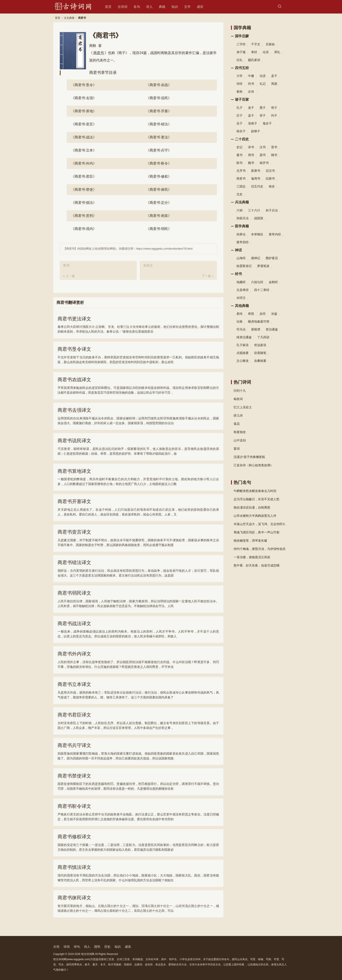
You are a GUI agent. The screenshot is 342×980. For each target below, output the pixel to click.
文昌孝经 (243, 290)
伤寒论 (241, 234)
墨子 (263, 108)
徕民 (159, 190)
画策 (159, 216)
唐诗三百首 (108, 959)
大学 (239, 76)
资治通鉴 (272, 329)
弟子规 (241, 52)
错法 (159, 124)
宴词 (237, 449)
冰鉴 (274, 314)
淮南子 (253, 123)
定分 (159, 203)
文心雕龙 (243, 361)
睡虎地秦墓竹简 (259, 322)
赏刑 (84, 216)
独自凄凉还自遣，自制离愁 (252, 507)
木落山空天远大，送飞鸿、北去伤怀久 (260, 524)
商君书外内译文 (74, 654)
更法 (159, 137)
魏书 (251, 163)
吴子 (239, 123)
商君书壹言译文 (74, 532)
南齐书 (264, 163)
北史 (239, 194)
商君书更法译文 (74, 319)
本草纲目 (257, 234)
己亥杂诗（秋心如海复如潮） (253, 465)
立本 (84, 150)
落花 (237, 424)
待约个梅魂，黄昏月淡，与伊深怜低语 (260, 549)
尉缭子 (256, 131)
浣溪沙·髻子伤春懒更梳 (249, 457)
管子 (263, 116)
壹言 (84, 124)
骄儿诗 (238, 415)
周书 (251, 155)
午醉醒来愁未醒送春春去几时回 (255, 491)
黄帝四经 (243, 242)
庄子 (239, 116)
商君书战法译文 (74, 624)
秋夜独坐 (240, 432)
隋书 (274, 155)
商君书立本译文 (74, 684)
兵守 (159, 150)
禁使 (84, 190)
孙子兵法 (272, 210)
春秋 (239, 92)
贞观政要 (243, 353)
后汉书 (270, 171)
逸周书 (256, 179)
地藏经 (241, 282)
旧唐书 (270, 179)
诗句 (77, 947)
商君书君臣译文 (74, 715)
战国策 (259, 218)
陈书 (239, 163)
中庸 (251, 76)
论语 (266, 52)
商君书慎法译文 (74, 867)
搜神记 (256, 258)
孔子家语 (243, 345)
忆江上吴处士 (243, 407)
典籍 (162, 7)
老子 (251, 108)
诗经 (239, 84)
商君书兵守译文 (74, 745)
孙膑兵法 (243, 218)
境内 (84, 229)
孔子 (239, 108)
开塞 (159, 111)
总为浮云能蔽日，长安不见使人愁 (256, 499)
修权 (159, 176)
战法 (84, 137)
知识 (175, 7)
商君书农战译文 (74, 380)
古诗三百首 (123, 959)
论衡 (239, 322)
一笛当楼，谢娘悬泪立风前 (252, 557)
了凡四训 (263, 337)
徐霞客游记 (244, 266)
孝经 (254, 52)
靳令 (159, 163)
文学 (187, 7)
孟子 (274, 76)
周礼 (277, 52)
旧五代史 (257, 186)
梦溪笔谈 (263, 266)
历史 (107, 947)
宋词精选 (138, 959)
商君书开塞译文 (74, 501)
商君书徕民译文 (74, 898)
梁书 (263, 155)
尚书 (251, 84)
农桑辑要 (260, 361)
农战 (159, 85)
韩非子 (241, 131)
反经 (263, 314)
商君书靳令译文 (74, 806)
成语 (200, 7)
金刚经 (273, 282)
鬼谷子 (267, 123)
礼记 (263, 84)
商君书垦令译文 (74, 349)
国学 (97, 947)
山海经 (241, 258)
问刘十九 (240, 391)
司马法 (241, 329)
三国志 (241, 186)
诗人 (149, 7)
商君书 (99, 53)
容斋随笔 (260, 353)
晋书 (274, 147)
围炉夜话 (272, 258)
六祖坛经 (257, 282)
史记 (239, 147)
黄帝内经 (275, 234)
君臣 (84, 176)
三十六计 (254, 210)
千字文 (256, 44)
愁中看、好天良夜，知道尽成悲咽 (256, 565)
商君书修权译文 (74, 837)
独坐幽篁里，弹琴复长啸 (250, 541)
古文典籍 (69, 18)
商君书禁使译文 (74, 776)
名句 (137, 7)
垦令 (84, 85)
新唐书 (256, 171)
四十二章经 (262, 290)
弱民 (159, 229)
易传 (239, 314)
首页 (108, 7)
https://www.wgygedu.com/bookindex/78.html (164, 249)
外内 (84, 163)
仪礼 (239, 60)
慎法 (84, 203)
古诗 (56, 947)
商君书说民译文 (74, 441)
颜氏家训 (254, 60)
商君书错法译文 (74, 562)
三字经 (241, 44)
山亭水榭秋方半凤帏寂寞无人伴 (255, 516)
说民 (159, 98)
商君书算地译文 (74, 471)
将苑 (251, 314)
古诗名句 (151, 959)
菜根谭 (256, 329)
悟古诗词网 (88, 954)
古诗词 (122, 7)
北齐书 (241, 171)
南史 (272, 186)
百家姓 (270, 44)
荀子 (274, 108)
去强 (84, 98)
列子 (274, 116)
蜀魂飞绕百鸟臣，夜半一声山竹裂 (256, 532)
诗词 (67, 947)
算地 (84, 111)
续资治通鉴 (244, 337)
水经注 (241, 298)
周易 (274, 84)
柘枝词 (238, 399)
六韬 (239, 210)
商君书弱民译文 (74, 593)
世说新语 (260, 345)
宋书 (251, 147)
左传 (251, 92)
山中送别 (240, 440)
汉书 (263, 147)
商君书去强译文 (74, 410)
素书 (239, 155)
